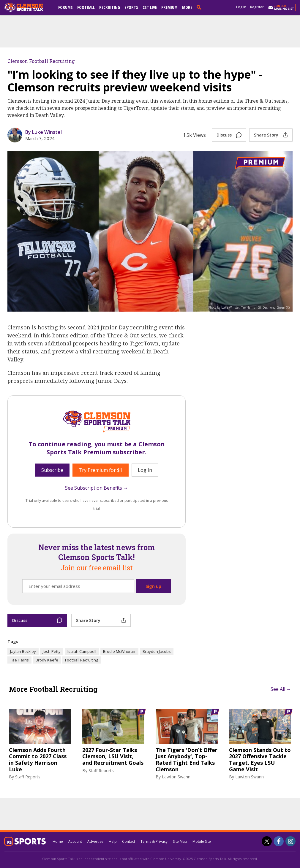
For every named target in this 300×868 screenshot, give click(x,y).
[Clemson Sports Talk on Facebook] (279, 841)
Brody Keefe (47, 660)
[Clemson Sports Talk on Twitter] (267, 841)
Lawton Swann (176, 777)
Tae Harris (19, 660)
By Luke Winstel (44, 132)
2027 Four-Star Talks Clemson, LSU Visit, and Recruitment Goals (113, 757)
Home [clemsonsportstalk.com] (58, 841)
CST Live (150, 7)
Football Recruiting (82, 660)
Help (113, 841)
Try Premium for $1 (101, 470)
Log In (241, 7)
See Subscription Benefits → (97, 488)
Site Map (180, 841)
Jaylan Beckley (23, 651)
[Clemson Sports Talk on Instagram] (290, 841)
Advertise (95, 841)
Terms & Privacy (154, 841)
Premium (169, 7)
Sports (131, 7)
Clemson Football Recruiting (41, 61)
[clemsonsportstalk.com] (28, 7)
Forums (65, 7)
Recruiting (110, 7)
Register (257, 7)
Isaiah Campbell (82, 651)
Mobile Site (202, 841)
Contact (129, 841)
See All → (281, 689)
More (187, 7)
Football (86, 7)
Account (75, 841)
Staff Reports (28, 777)
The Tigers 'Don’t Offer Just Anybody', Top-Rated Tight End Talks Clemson (187, 760)
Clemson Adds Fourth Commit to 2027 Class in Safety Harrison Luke (38, 760)
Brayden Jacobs (157, 651)
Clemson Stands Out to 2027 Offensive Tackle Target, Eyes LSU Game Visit (260, 760)
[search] (200, 7)
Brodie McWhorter (119, 651)
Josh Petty (52, 651)
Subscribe (52, 470)
